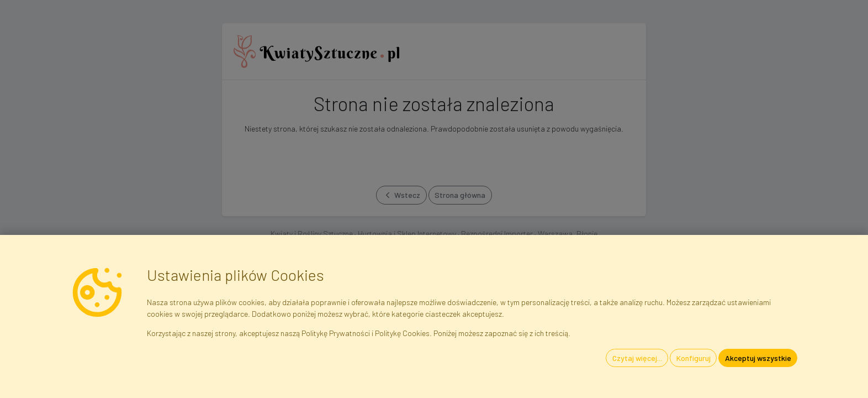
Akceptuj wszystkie (758, 358)
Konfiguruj (694, 358)
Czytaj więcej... (637, 358)
